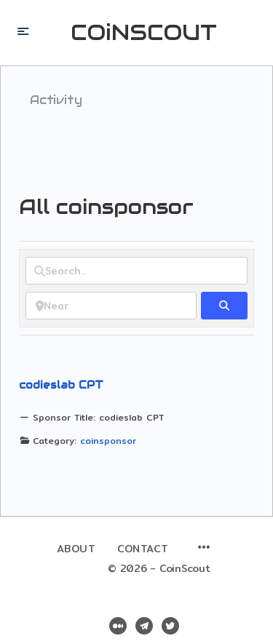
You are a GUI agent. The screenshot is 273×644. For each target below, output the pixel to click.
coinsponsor (108, 441)
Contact (143, 549)
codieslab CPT (61, 385)
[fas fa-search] (224, 306)
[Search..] (136, 271)
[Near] (111, 306)
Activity (56, 100)
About (76, 549)
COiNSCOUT (144, 33)
